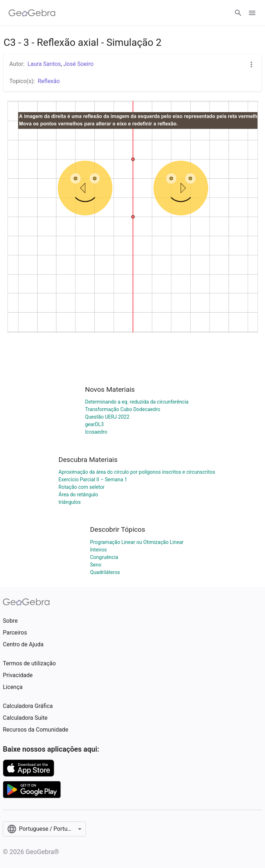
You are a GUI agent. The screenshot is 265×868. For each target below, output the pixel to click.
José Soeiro (78, 64)
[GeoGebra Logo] (32, 13)
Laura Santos (44, 64)
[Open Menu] (252, 13)
